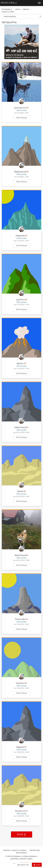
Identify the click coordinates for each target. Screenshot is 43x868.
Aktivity (26, 9)
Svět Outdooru (21, 853)
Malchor (20, 363)
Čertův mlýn (20, 619)
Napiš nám (23, 865)
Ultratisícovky (35, 850)
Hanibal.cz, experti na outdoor (15, 850)
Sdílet (37, 865)
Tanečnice (20, 683)
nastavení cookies (26, 859)
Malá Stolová (20, 555)
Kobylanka (20, 236)
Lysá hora (20, 300)
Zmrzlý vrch (20, 811)
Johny (18, 9)
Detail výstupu (22, 118)
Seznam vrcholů (8, 12)
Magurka (20, 747)
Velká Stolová (20, 427)
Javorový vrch (20, 108)
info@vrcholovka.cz (30, 856)
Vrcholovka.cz (7, 9)
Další (22, 834)
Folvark (20, 491)
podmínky (14, 859)
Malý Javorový (20, 172)
